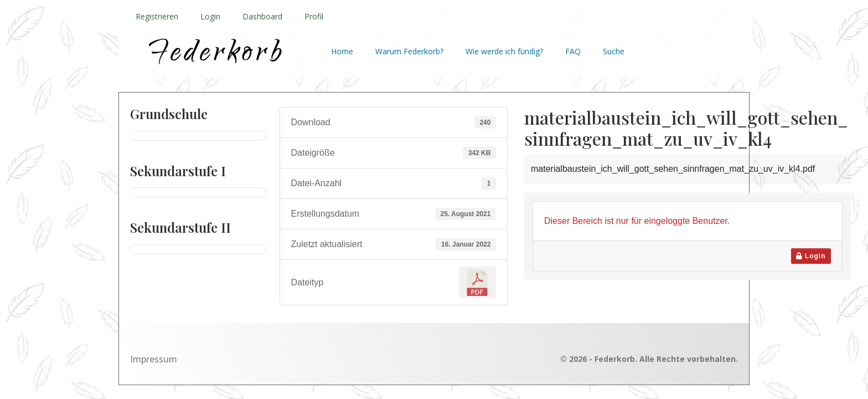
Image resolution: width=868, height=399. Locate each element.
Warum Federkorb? (409, 51)
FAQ (573, 51)
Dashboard (262, 16)
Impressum (154, 359)
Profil (314, 16)
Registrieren (157, 16)
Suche (614, 51)
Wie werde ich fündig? (504, 51)
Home (342, 51)
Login (210, 16)
